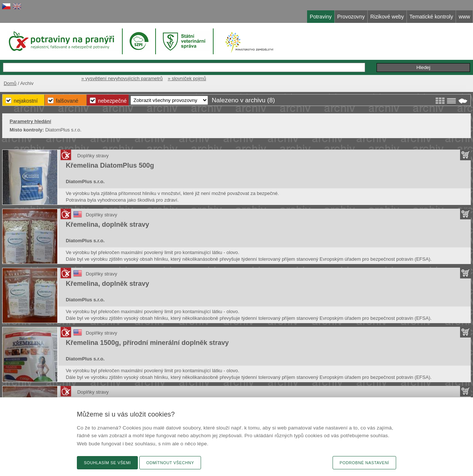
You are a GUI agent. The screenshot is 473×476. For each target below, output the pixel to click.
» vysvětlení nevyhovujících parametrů (122, 78)
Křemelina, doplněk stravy (108, 225)
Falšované (67, 101)
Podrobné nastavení (364, 463)
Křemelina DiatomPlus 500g (110, 165)
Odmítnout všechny (170, 463)
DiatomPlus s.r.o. (85, 182)
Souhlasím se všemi (107, 463)
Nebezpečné (112, 101)
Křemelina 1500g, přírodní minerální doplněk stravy (147, 343)
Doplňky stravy (93, 156)
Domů (10, 83)
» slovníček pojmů (187, 78)
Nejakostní (26, 101)
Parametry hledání (30, 121)
